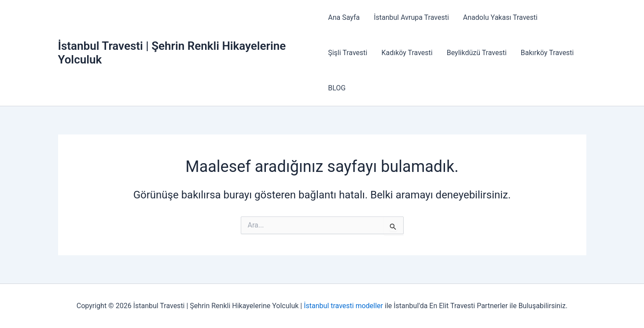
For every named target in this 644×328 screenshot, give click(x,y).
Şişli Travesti (348, 53)
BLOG (337, 88)
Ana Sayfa (344, 17)
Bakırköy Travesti (547, 53)
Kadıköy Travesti (407, 53)
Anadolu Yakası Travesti (500, 17)
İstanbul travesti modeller (343, 306)
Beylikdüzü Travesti (477, 53)
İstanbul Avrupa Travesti (411, 17)
